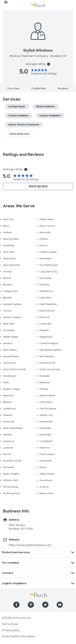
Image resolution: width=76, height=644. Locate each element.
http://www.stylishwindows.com (30, 545)
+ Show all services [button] (19, 134)
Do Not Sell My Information (19, 636)
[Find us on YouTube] (60, 605)
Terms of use (10, 624)
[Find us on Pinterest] (31, 605)
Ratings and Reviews (23, 154)
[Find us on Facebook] (16, 605)
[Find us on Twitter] (45, 605)
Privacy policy (11, 630)
